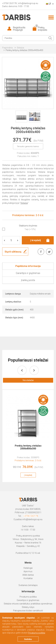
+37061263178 (31, 516)
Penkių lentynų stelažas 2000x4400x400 (24, 50)
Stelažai (20, 48)
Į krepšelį (28, 475)
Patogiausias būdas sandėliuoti (28, 611)
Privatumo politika (28, 597)
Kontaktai (28, 578)
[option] (28, 438)
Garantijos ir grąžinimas (28, 600)
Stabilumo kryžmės (28, 226)
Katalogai (28, 568)
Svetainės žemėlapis (28, 585)
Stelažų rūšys (28, 607)
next (34, 370)
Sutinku (28, 639)
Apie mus (28, 571)
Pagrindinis (8, 48)
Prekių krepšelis (41, 29)
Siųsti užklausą (13, 252)
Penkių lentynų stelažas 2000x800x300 (28, 447)
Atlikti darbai (28, 575)
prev (22, 370)
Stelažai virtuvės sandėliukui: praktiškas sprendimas (28, 604)
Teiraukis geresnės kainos (28, 146)
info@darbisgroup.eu (32, 519)
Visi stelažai (28, 380)
